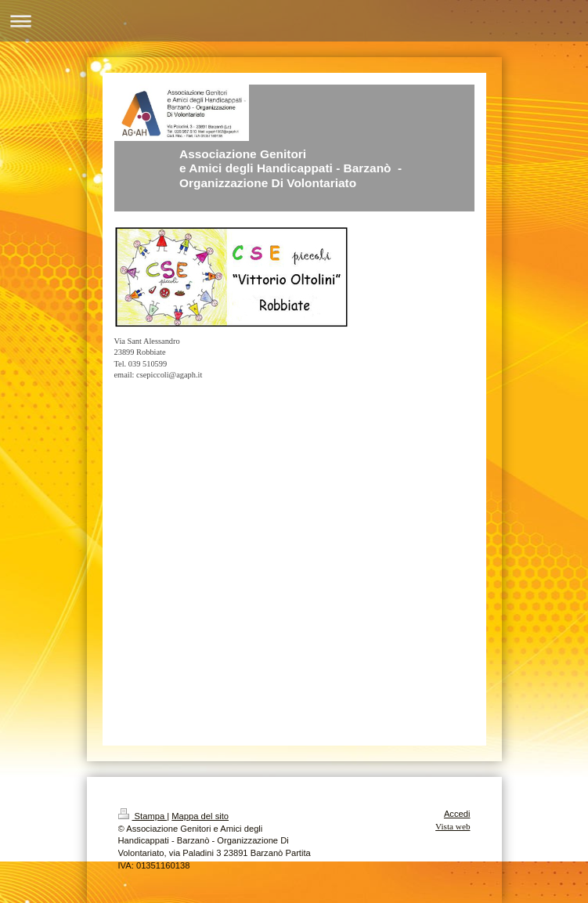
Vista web (453, 826)
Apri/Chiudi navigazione (294, 21)
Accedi (457, 814)
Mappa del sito (200, 816)
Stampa (143, 816)
